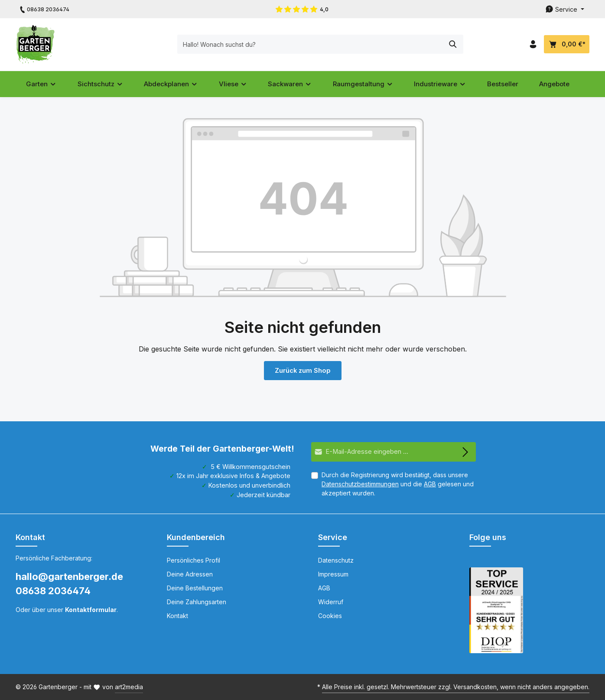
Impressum (333, 574)
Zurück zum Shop (302, 370)
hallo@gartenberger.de (69, 576)
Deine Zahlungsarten (197, 602)
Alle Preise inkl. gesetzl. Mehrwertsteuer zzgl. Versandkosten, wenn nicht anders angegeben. (456, 687)
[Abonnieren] (465, 452)
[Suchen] (435, 44)
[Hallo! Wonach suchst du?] (293, 44)
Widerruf (331, 602)
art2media (129, 687)
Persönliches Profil (194, 560)
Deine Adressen (190, 574)
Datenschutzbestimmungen (360, 484)
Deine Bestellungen (195, 588)
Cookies (330, 616)
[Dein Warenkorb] (567, 44)
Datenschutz (336, 560)
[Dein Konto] (533, 44)
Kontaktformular (91, 610)
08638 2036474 (53, 591)
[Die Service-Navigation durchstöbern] (565, 9)
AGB (430, 484)
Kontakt (177, 616)
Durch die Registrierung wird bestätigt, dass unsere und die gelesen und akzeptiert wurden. (398, 484)
